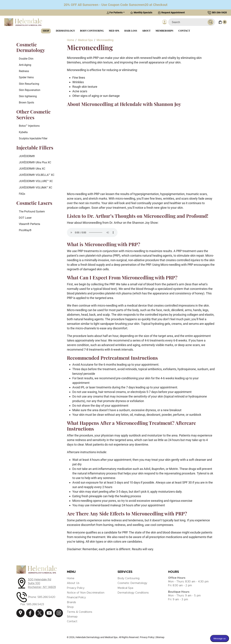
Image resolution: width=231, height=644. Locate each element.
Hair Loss (131, 31)
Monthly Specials (141, 13)
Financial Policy (76, 597)
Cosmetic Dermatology (132, 583)
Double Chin (26, 59)
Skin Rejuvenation (30, 90)
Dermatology (65, 31)
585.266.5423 (35, 604)
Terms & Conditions (80, 612)
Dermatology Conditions (133, 593)
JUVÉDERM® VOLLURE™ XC (36, 181)
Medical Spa (125, 588)
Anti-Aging (25, 65)
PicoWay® (25, 230)
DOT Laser (25, 218)
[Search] (189, 22)
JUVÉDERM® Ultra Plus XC (35, 162)
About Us (73, 583)
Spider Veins (26, 77)
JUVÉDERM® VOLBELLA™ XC (37, 175)
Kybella (23, 132)
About (146, 31)
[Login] (165, 22)
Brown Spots (26, 102)
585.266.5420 (46, 597)
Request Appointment (171, 13)
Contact (184, 31)
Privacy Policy (76, 588)
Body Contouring (92, 31)
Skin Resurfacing (29, 84)
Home (71, 578)
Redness (24, 71)
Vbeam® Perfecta (30, 224)
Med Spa (114, 31)
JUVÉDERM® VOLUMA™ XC (35, 188)
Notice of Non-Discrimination (86, 593)
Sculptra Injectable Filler (33, 138)
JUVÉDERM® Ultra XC (32, 169)
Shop (46, 31)
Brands (71, 602)
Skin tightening (28, 96)
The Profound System (32, 211)
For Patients (115, 13)
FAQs (22, 194)
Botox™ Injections (29, 126)
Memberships (164, 31)
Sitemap (72, 617)
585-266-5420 (219, 12)
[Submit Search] (211, 22)
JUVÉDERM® (27, 156)
